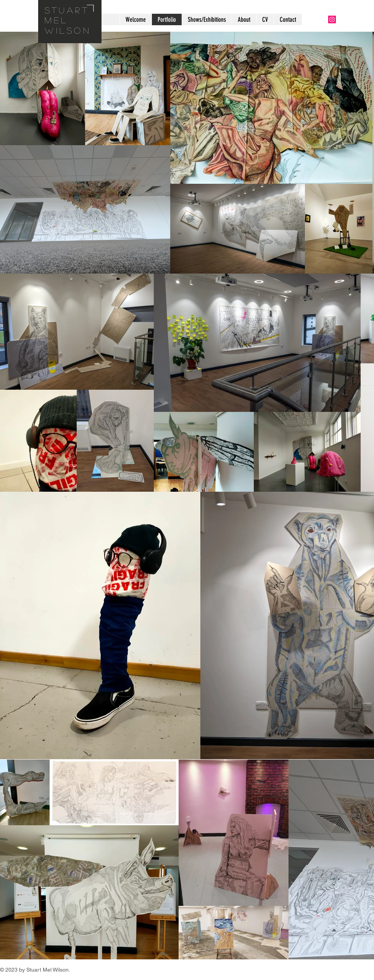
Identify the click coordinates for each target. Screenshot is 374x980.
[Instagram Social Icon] (332, 19)
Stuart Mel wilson (68, 20)
